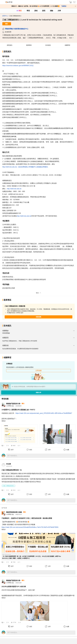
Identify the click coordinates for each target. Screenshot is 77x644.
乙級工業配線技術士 (9, 486)
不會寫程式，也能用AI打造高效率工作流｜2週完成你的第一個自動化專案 (27, 518)
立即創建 (38, 371)
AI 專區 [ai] (19, 11)
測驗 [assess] (51, 11)
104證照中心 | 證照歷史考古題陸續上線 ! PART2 (18, 410)
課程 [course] (36, 11)
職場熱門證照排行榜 (13, 404)
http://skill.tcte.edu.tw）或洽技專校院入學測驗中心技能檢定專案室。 (26, 167)
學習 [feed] (28, 11)
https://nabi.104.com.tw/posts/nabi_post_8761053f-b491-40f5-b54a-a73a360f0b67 (44, 413)
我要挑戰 (38, 317)
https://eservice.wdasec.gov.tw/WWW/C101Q (18, 66)
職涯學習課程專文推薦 (14, 512)
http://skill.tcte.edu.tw (14, 189)
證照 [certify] (44, 11)
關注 (7, 24)
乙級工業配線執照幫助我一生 (12, 470)
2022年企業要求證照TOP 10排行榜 (14, 587)
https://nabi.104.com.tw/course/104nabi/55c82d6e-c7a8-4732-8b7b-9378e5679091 (30, 527)
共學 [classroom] (59, 11)
